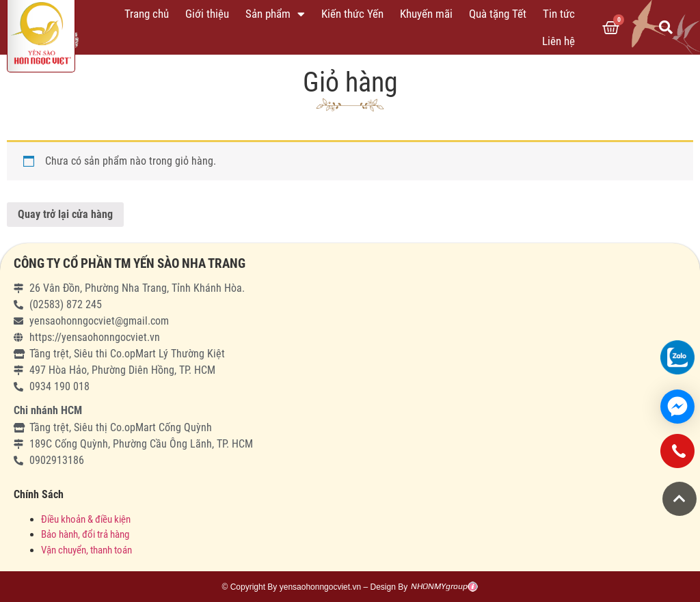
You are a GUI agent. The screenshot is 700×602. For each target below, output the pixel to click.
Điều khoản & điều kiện (86, 519)
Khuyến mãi (426, 14)
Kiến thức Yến (352, 14)
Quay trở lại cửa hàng (65, 214)
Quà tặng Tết (498, 14)
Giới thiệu (207, 14)
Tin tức (559, 14)
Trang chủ (147, 14)
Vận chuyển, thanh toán (86, 550)
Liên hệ (558, 41)
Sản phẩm (275, 14)
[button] (679, 499)
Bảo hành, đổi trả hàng (85, 534)
